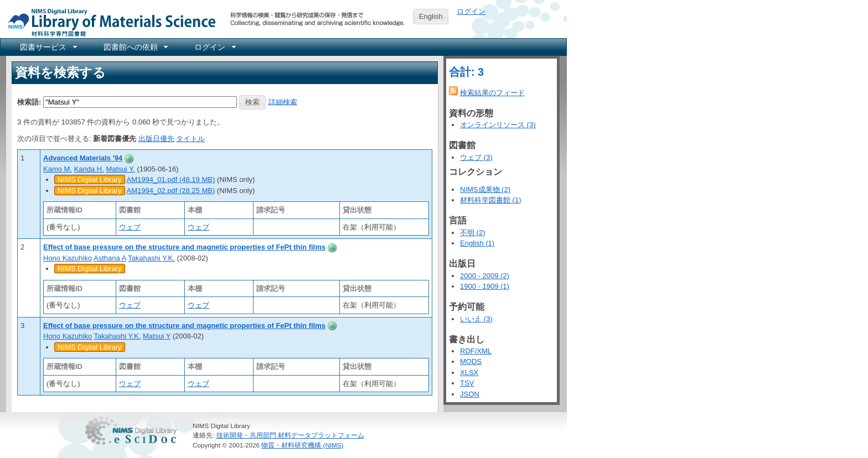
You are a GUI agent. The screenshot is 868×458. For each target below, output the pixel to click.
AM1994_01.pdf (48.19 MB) (171, 179)
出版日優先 (156, 139)
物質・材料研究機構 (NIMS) (302, 445)
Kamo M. (58, 169)
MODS (471, 361)
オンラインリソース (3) (498, 125)
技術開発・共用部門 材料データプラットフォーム (290, 435)
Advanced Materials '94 (83, 158)
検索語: (29, 102)
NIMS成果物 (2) (485, 189)
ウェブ (130, 227)
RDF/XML (476, 351)
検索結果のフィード (492, 93)
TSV (467, 383)
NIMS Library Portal (108, 22)
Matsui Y (157, 336)
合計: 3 (466, 72)
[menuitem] (48, 47)
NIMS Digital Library (90, 179)
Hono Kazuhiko (68, 258)
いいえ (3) (476, 319)
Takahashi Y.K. (151, 258)
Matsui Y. (120, 169)
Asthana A (110, 258)
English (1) (477, 243)
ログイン (471, 11)
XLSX (469, 373)
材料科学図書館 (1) (491, 200)
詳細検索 (283, 102)
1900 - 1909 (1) (485, 286)
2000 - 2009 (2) (485, 276)
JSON (470, 394)
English (431, 16)
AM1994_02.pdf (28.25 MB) (171, 191)
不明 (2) (473, 233)
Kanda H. (89, 169)
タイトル (190, 139)
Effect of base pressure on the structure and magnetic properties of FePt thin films (184, 247)
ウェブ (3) (476, 157)
